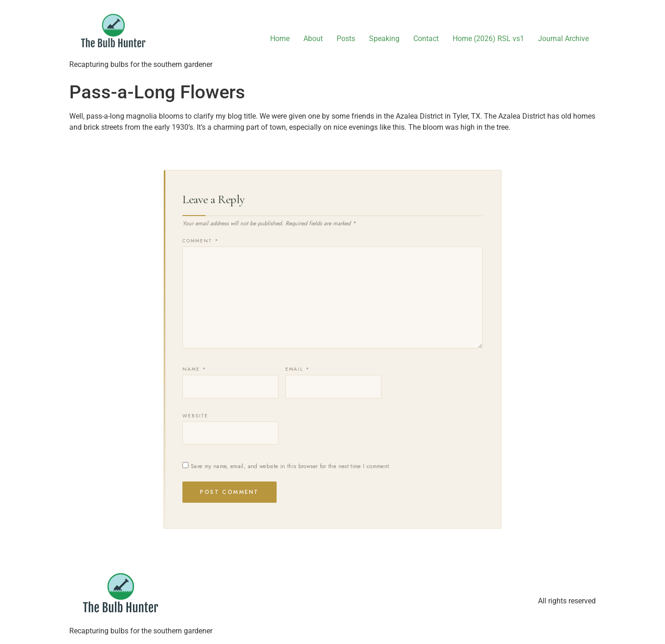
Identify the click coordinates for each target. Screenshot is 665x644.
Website (196, 416)
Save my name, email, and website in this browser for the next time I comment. (291, 466)
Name (195, 369)
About (313, 39)
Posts (346, 39)
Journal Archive (563, 39)
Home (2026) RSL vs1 (488, 39)
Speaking (384, 39)
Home (280, 39)
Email (298, 369)
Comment (201, 241)
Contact (426, 39)
